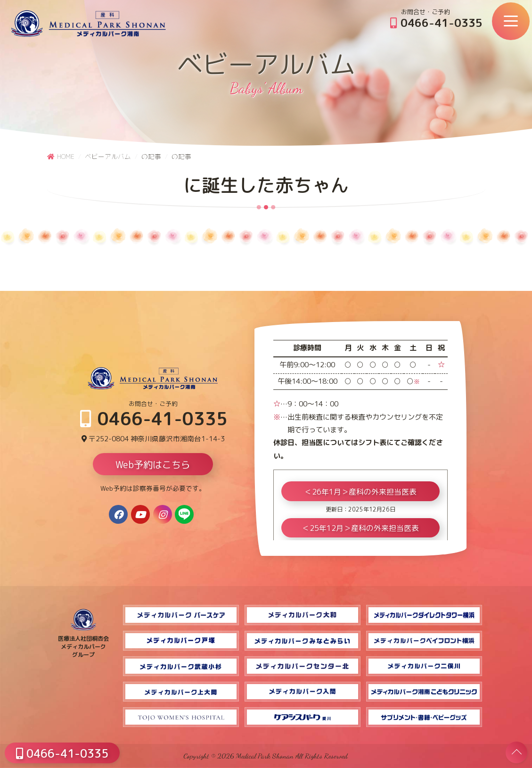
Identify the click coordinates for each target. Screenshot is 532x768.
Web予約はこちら (153, 465)
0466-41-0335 (436, 23)
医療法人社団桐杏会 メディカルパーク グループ (83, 643)
